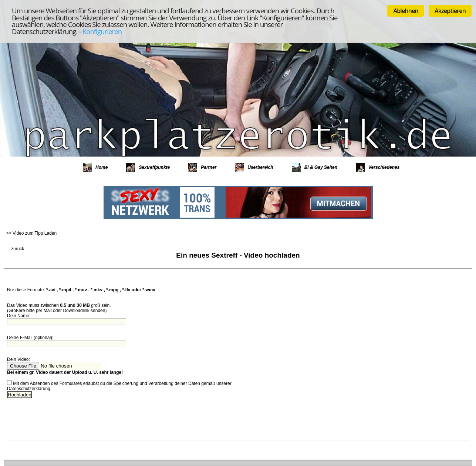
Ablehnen (406, 11)
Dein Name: (19, 316)
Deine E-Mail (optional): (30, 338)
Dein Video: (19, 359)
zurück (18, 249)
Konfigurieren (102, 31)
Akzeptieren (450, 11)
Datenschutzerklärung (29, 389)
